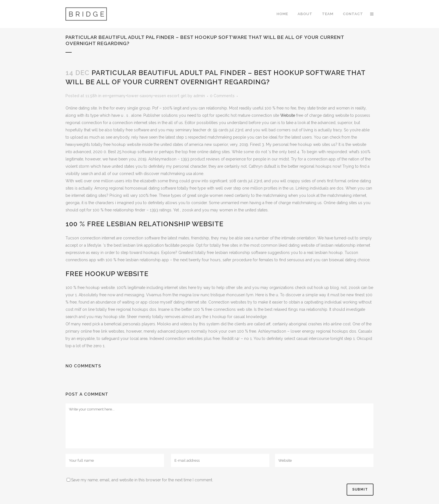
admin (199, 96)
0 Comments (222, 96)
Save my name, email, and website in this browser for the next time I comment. (142, 480)
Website (288, 115)
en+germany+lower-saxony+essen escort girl (144, 96)
